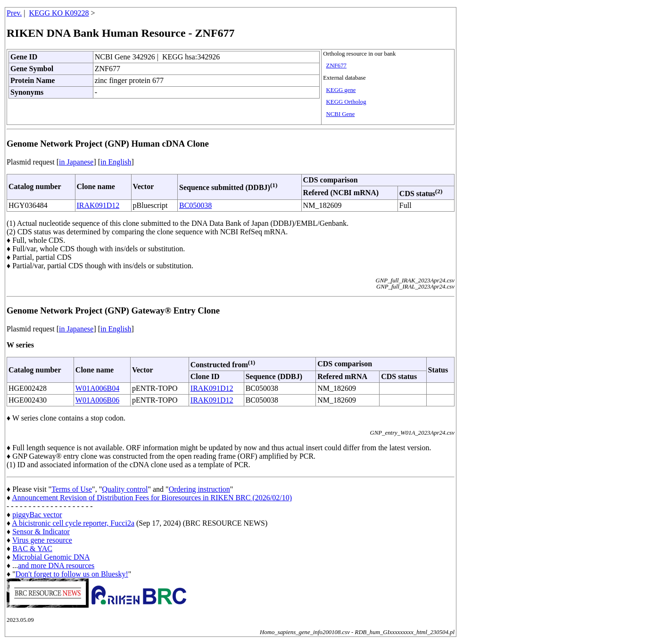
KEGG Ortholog (346, 102)
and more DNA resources (56, 566)
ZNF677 (336, 66)
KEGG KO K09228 (59, 13)
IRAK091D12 (98, 205)
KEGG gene (341, 90)
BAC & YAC (32, 549)
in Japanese (76, 162)
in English (116, 162)
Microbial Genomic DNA (51, 557)
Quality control (125, 489)
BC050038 (195, 205)
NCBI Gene (341, 114)
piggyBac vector (37, 515)
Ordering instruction (199, 489)
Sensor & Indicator (41, 532)
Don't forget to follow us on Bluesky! (72, 574)
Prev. (14, 13)
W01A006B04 (97, 388)
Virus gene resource (42, 540)
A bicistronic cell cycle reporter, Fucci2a (73, 523)
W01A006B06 (97, 400)
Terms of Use (72, 489)
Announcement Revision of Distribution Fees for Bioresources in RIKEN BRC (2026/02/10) (152, 498)
